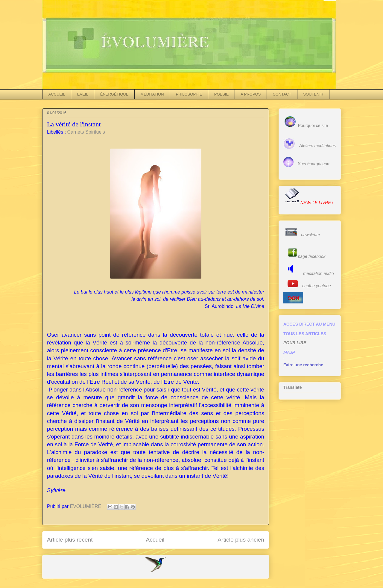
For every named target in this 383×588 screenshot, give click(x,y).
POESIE (221, 94)
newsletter (311, 235)
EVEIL (83, 94)
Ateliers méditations (317, 146)
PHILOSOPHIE (189, 94)
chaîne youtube (317, 286)
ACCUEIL (57, 94)
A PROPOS (251, 94)
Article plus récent (70, 540)
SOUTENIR (313, 94)
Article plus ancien (241, 540)
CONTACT (282, 94)
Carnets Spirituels (86, 132)
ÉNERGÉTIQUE (114, 94)
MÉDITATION (152, 94)
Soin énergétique (314, 164)
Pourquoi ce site (313, 126)
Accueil (155, 540)
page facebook (312, 256)
